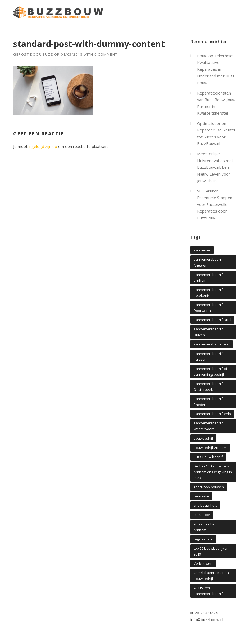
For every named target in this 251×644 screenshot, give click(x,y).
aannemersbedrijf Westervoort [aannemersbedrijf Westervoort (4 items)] (208, 426)
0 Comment (106, 54)
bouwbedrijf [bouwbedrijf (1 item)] (203, 438)
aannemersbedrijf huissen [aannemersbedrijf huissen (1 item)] (208, 356)
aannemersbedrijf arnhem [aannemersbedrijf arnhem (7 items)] (208, 278)
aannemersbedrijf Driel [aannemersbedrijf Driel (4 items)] (212, 320)
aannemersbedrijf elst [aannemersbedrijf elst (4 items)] (212, 344)
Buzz (48, 54)
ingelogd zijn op (43, 146)
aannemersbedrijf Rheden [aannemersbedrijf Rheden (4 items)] (208, 402)
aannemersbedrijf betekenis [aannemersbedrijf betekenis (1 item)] (208, 293)
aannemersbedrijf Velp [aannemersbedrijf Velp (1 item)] (212, 414)
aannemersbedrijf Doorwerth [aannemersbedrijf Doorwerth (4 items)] (208, 308)
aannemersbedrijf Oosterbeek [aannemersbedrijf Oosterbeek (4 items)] (208, 387)
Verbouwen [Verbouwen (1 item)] (203, 563)
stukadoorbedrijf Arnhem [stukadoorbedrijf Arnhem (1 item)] (207, 527)
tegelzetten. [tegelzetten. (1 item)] (203, 539)
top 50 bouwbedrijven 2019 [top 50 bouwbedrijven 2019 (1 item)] (211, 551)
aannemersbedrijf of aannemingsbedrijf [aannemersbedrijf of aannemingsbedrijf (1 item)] (210, 372)
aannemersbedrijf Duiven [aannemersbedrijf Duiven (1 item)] (208, 332)
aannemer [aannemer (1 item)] (202, 250)
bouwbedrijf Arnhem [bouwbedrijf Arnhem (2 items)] (210, 448)
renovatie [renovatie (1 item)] (201, 496)
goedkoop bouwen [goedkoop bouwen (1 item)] (209, 487)
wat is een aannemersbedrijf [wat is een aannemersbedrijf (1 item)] (208, 591)
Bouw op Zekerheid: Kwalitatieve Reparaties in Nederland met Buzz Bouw (216, 69)
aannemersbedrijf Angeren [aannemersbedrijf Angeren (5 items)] (208, 262)
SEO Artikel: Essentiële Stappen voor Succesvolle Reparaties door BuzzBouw (215, 204)
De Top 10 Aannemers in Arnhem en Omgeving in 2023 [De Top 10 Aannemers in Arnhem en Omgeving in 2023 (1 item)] (213, 472)
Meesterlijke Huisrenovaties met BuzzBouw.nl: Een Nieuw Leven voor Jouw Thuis (215, 167)
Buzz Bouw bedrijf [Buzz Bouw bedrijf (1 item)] (208, 457)
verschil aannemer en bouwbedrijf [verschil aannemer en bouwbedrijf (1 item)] (211, 576)
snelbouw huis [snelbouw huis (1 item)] (205, 505)
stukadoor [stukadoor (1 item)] (202, 515)
